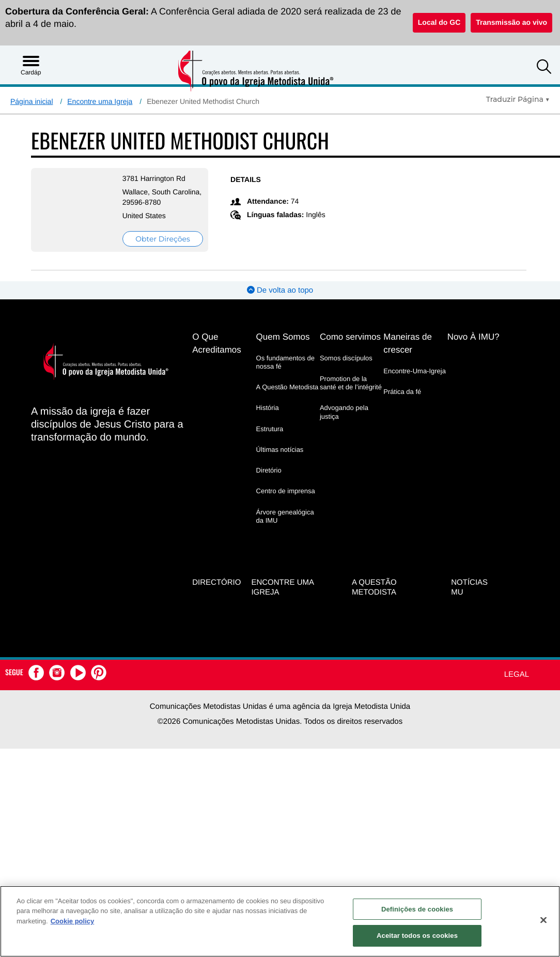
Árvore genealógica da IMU (285, 516)
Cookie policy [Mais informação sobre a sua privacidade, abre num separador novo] (73, 921)
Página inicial (32, 101)
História (268, 408)
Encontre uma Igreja (100, 101)
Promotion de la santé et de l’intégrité (351, 383)
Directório (216, 582)
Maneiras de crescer (408, 343)
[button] (544, 68)
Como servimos (350, 337)
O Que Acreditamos (216, 343)
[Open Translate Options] (518, 99)
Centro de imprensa (286, 491)
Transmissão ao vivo (511, 22)
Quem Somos (283, 337)
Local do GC (439, 22)
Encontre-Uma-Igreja (415, 371)
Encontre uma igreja (282, 587)
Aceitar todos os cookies (417, 936)
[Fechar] (543, 920)
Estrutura (270, 429)
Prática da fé (402, 392)
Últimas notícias (280, 450)
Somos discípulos (346, 358)
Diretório (269, 470)
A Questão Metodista (287, 387)
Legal (517, 674)
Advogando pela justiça (344, 412)
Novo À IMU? (473, 337)
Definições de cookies (417, 909)
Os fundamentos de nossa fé (285, 362)
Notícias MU (469, 587)
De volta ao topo (280, 290)
